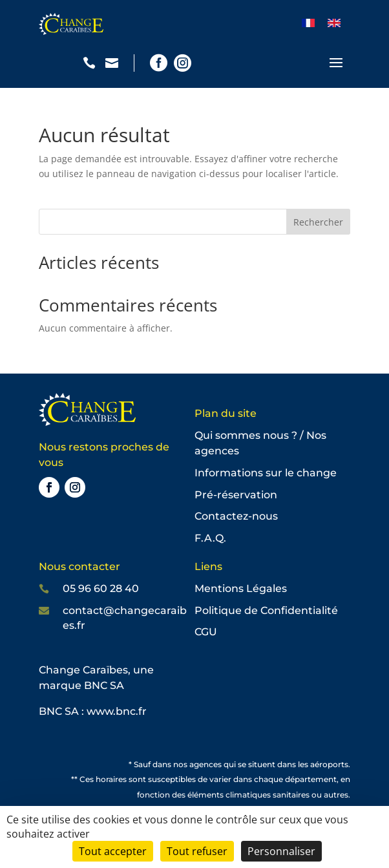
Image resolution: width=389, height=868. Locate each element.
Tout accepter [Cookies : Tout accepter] (113, 851)
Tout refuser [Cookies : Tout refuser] (197, 851)
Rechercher (318, 222)
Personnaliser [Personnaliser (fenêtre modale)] (281, 851)
